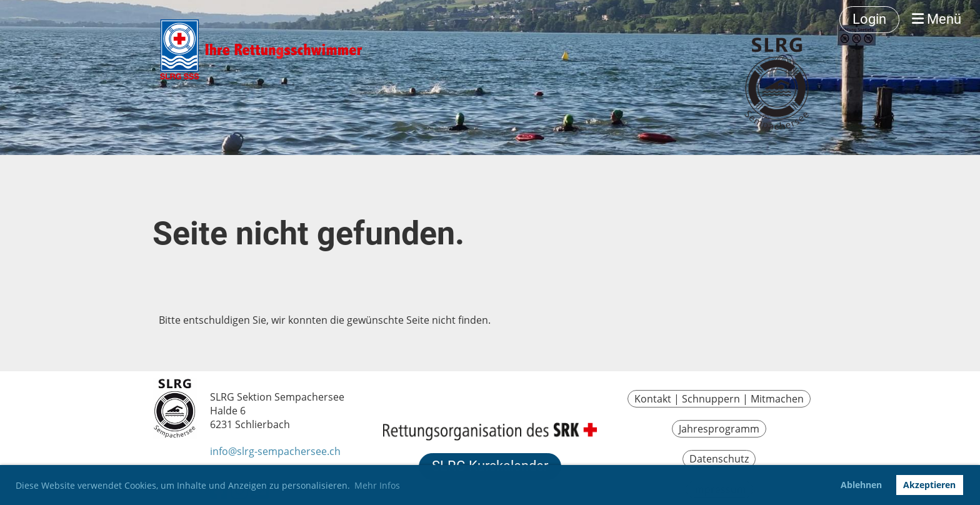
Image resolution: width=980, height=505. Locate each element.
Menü (937, 19)
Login (869, 19)
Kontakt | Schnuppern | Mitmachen (719, 399)
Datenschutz (719, 459)
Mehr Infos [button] (377, 485)
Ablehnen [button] (861, 485)
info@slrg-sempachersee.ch (275, 451)
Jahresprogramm (719, 429)
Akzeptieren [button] (929, 485)
